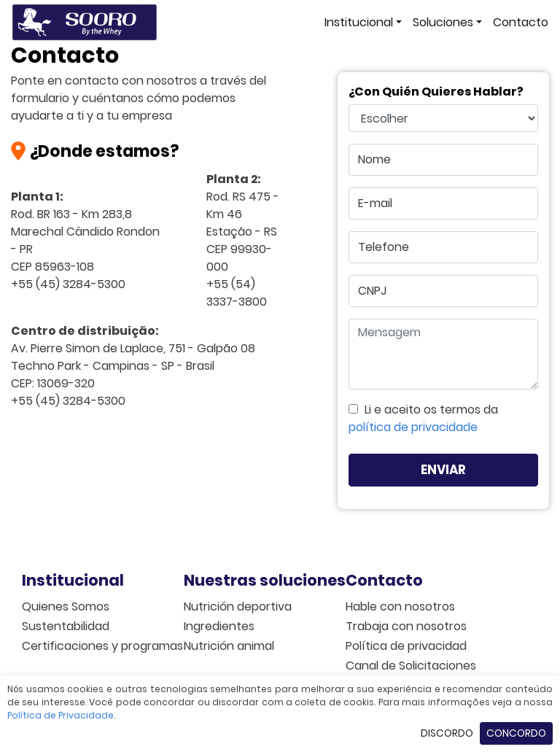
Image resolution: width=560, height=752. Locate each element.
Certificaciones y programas (77, 646)
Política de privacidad (401, 646)
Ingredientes (219, 626)
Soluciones (443, 22)
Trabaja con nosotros (401, 626)
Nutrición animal (229, 646)
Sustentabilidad (66, 626)
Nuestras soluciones (239, 580)
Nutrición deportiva (238, 606)
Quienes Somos (66, 606)
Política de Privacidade (61, 715)
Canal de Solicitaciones (401, 666)
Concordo (516, 733)
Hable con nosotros (400, 606)
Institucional (359, 22)
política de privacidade (413, 427)
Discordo (447, 733)
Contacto (521, 22)
